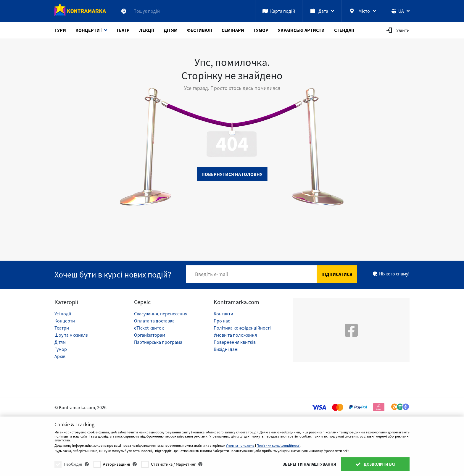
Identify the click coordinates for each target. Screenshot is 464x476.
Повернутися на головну (232, 174)
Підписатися (337, 274)
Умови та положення (235, 335)
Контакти (223, 314)
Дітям (171, 30)
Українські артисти (301, 30)
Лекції (147, 30)
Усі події (63, 314)
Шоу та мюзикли (71, 335)
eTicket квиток (149, 328)
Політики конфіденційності (278, 445)
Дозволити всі (375, 464)
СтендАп (344, 30)
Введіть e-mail (212, 274)
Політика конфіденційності (242, 328)
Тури (60, 30)
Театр (123, 30)
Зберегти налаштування (309, 464)
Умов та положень (240, 445)
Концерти (88, 30)
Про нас (222, 321)
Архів (60, 356)
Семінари (233, 30)
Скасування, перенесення (161, 314)
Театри (62, 328)
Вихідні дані (226, 349)
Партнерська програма (158, 342)
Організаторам (150, 335)
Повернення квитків (235, 342)
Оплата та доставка (154, 321)
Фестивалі (200, 30)
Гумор (261, 30)
